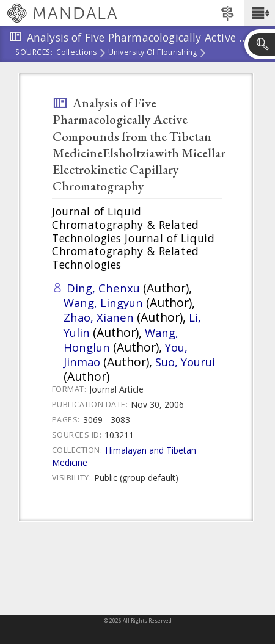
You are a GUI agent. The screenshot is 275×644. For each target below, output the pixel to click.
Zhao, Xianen (99, 317)
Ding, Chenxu (103, 288)
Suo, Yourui (185, 362)
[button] (259, 13)
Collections (77, 53)
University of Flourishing (153, 53)
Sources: (34, 53)
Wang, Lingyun (103, 302)
